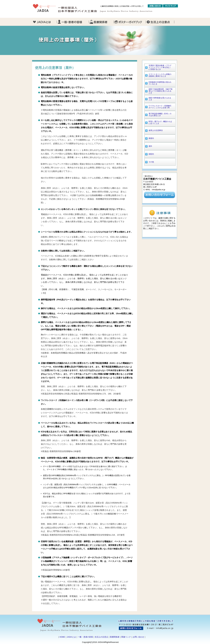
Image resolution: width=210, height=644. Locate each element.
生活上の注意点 (101, 637)
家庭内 (151, 138)
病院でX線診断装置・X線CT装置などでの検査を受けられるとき (161, 91)
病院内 (151, 154)
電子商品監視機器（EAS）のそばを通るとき (160, 115)
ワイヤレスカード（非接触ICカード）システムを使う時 (160, 107)
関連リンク (126, 637)
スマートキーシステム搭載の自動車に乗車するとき (160, 75)
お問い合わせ (138, 637)
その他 (151, 162)
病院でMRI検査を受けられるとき (160, 99)
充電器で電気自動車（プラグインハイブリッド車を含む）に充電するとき (160, 67)
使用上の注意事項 (156, 130)
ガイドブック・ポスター (130, 22)
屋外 (150, 146)
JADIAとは (71, 637)
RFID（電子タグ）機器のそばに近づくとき (160, 122)
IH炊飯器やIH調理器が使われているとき (160, 83)
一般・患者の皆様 (85, 637)
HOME (62, 637)
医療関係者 (115, 637)
